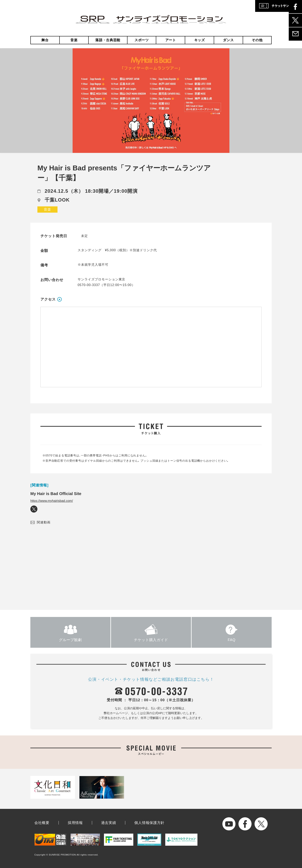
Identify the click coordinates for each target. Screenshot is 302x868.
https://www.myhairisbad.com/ (52, 501)
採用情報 (75, 823)
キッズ (200, 40)
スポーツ (142, 40)
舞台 (45, 40)
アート (171, 40)
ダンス (228, 40)
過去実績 (109, 823)
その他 (257, 40)
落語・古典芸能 (108, 40)
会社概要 (42, 823)
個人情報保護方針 (149, 823)
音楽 (74, 40)
